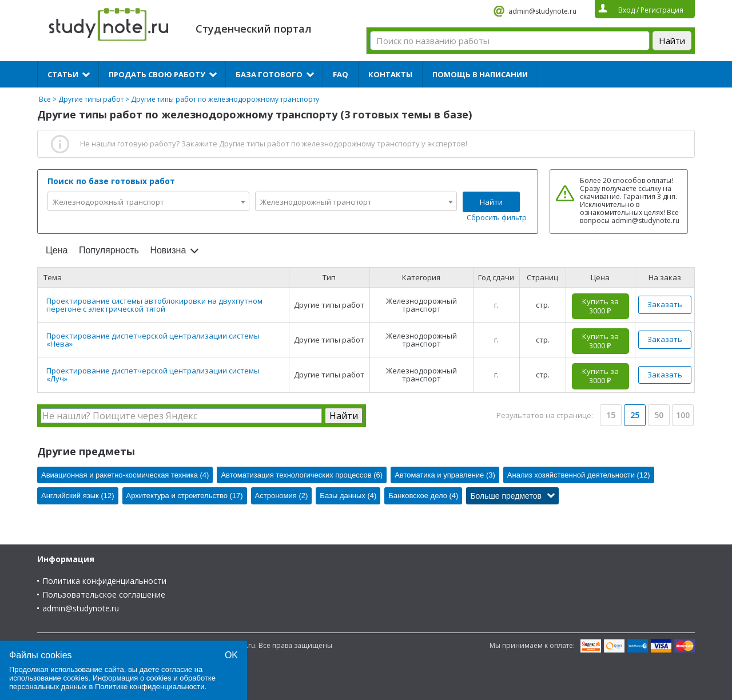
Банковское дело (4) (423, 496)
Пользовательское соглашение (104, 594)
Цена (57, 250)
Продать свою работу (157, 74)
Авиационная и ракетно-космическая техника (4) (125, 475)
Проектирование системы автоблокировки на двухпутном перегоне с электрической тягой (154, 305)
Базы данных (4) (348, 496)
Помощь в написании (480, 74)
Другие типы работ (91, 99)
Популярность (109, 250)
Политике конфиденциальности (150, 687)
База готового (269, 74)
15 (611, 415)
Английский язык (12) (78, 496)
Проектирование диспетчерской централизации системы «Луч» (153, 375)
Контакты (390, 74)
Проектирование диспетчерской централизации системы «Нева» (153, 340)
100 (683, 415)
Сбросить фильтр (497, 218)
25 (635, 415)
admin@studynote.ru (542, 11)
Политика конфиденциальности (104, 581)
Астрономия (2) (282, 496)
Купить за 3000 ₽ (600, 306)
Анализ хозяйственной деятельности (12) (579, 475)
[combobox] (148, 201)
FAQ (341, 74)
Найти (491, 202)
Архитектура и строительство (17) (185, 496)
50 (659, 415)
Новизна (168, 250)
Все (45, 99)
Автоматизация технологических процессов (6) (302, 475)
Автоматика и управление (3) (445, 475)
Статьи (63, 74)
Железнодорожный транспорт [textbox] (108, 202)
